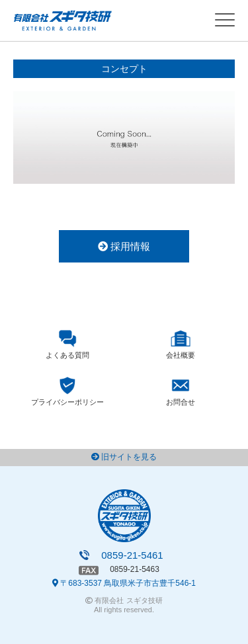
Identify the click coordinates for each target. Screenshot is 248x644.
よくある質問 (67, 355)
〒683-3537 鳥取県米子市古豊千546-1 (124, 583)
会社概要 (181, 355)
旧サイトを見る (124, 457)
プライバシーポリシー (67, 402)
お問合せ (181, 402)
